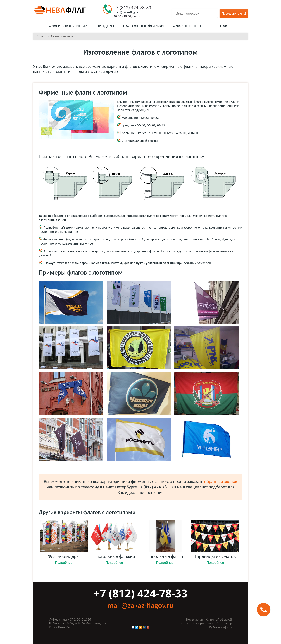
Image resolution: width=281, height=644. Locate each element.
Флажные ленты (189, 26)
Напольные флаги (165, 556)
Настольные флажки (143, 26)
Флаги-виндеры (64, 556)
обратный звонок (221, 481)
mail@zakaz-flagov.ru (128, 12)
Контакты (223, 26)
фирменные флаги (178, 66)
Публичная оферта (221, 627)
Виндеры (105, 26)
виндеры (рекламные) (215, 66)
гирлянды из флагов (84, 71)
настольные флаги (49, 71)
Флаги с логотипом (68, 26)
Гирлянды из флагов (215, 556)
